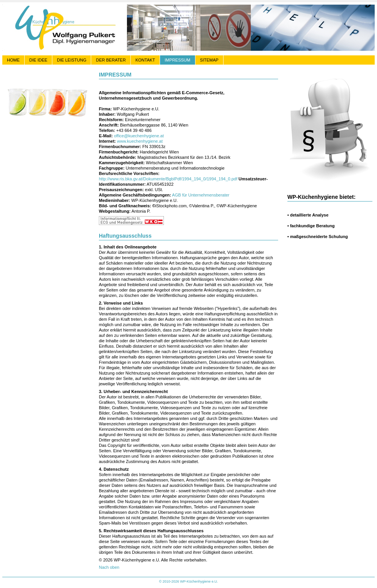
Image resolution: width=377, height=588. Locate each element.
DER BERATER (111, 60)
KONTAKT (145, 60)
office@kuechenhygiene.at (139, 136)
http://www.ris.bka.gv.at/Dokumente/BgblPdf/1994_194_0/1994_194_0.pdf (168, 179)
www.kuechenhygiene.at (140, 141)
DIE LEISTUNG (72, 60)
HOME (13, 60)
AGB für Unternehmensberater (201, 195)
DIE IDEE (38, 60)
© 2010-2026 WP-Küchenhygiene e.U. (188, 581)
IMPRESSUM (178, 60)
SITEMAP (209, 60)
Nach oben (109, 567)
